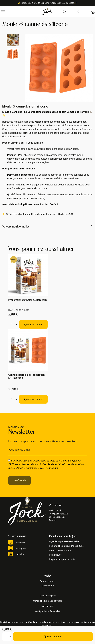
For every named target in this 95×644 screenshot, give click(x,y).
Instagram (17, 549)
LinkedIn (16, 554)
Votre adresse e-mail (19, 450)
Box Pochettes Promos (60, 550)
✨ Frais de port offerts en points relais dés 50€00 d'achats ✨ (48, 3)
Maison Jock (47, 606)
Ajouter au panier (53, 637)
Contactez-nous (47, 581)
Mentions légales (48, 596)
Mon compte (48, 586)
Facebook (17, 543)
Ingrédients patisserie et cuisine (64, 541)
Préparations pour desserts (62, 559)
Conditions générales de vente (47, 601)
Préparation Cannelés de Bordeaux (28, 300)
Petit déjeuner (56, 555)
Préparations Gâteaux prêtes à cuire (66, 546)
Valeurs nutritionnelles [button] (16, 227)
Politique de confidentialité (47, 611)
